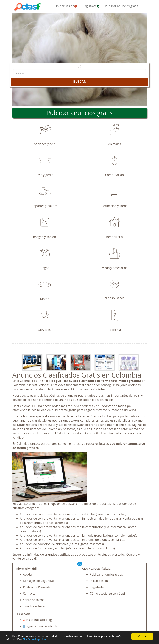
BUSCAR (79, 82)
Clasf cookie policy (35, 640)
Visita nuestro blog (37, 620)
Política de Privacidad (38, 587)
